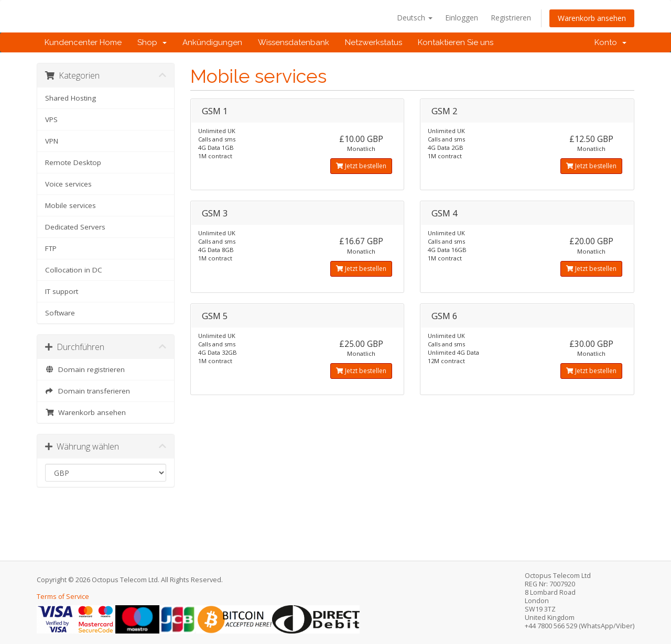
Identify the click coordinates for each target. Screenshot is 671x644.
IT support (62, 291)
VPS (51, 119)
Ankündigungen (212, 42)
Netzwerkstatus (374, 42)
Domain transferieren (88, 391)
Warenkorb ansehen (592, 18)
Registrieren (511, 18)
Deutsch (415, 18)
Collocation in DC (74, 270)
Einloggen (462, 18)
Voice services (68, 184)
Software (60, 313)
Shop (152, 42)
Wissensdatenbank (294, 42)
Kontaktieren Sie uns (456, 42)
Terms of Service (63, 597)
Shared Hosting (71, 98)
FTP (51, 248)
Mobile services (71, 205)
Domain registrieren (85, 369)
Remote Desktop (73, 162)
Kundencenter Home (83, 42)
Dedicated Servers (75, 227)
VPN (52, 141)
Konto (610, 42)
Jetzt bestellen (361, 166)
